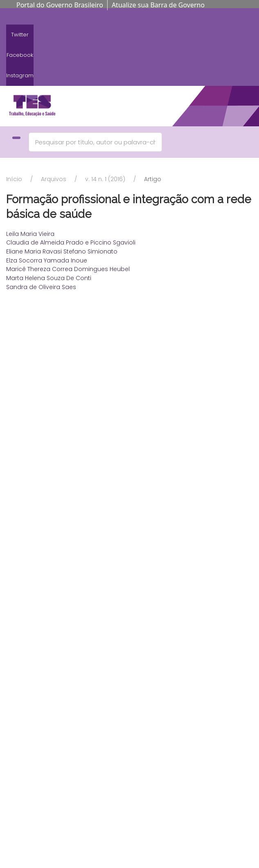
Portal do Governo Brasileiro (60, 5)
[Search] (95, 142)
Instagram (20, 75)
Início (14, 179)
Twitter (20, 35)
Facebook (20, 55)
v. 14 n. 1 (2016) (105, 179)
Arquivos (54, 179)
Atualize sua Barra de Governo (158, 5)
